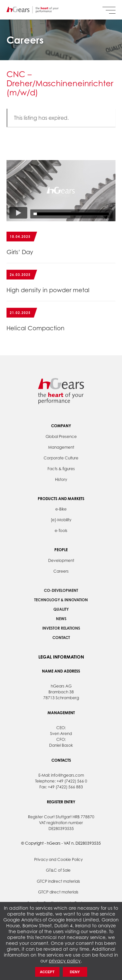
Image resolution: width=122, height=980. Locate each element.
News (61, 619)
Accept (47, 972)
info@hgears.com (68, 775)
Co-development (61, 590)
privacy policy (65, 961)
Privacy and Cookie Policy (58, 859)
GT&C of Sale (58, 870)
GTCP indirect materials (58, 881)
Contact (61, 638)
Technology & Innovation (61, 600)
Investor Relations (61, 628)
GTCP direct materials (58, 892)
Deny (75, 972)
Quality (61, 609)
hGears (33, 10)
